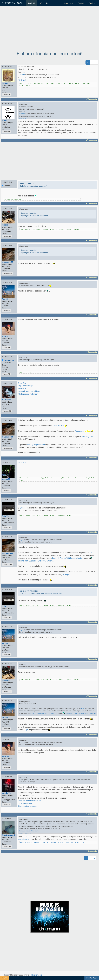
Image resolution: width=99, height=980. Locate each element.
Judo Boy (22, 383)
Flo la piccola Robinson (28, 394)
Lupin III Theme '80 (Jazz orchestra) (68, 558)
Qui (21, 508)
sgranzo (5, 336)
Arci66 (5, 299)
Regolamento (69, 3)
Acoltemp (9, 360)
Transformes (24, 839)
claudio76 (6, 793)
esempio (66, 574)
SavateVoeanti (8, 835)
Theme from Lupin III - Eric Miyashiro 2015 (36, 561)
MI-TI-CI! (22, 80)
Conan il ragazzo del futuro (30, 391)
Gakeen (21, 75)
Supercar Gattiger (26, 386)
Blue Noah (23, 388)
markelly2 (6, 400)
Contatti (81, 3)
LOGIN (92, 3)
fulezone (6, 225)
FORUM (32, 3)
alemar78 (6, 479)
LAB (40, 3)
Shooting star (87, 436)
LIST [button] (5, 978)
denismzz (6, 83)
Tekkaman (79, 431)
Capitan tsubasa (25, 803)
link (92, 553)
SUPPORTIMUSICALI (13, 3)
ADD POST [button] (92, 978)
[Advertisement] (50, 31)
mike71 (5, 120)
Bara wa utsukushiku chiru (29, 801)
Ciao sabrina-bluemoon (28, 806)
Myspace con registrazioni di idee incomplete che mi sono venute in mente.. (53, 842)
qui (26, 566)
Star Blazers (59, 425)
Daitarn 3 (22, 462)
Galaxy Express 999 (36, 444)
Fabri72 (5, 516)
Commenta (91, 99)
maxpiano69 (7, 262)
